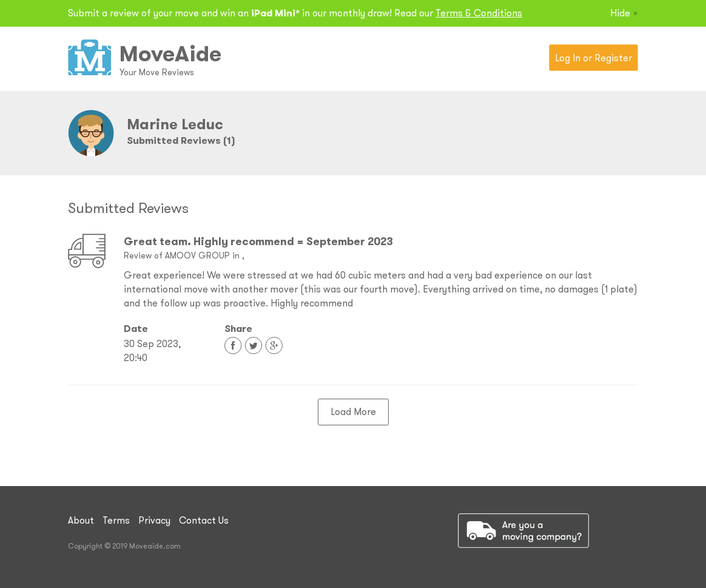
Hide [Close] (624, 13)
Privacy (154, 520)
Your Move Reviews (157, 72)
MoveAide (170, 53)
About (81, 520)
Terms (116, 520)
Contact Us (204, 520)
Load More (353, 411)
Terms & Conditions (479, 13)
